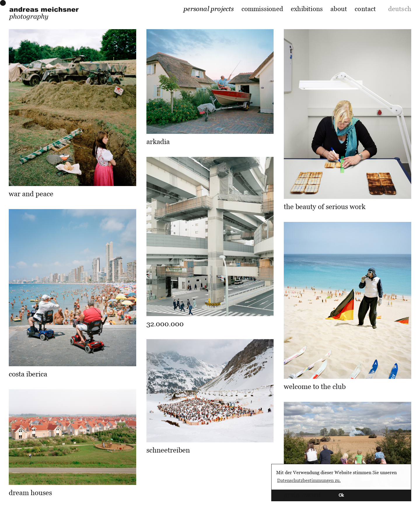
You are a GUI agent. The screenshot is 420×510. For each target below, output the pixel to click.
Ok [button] (341, 495)
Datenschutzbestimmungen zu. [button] (309, 480)
